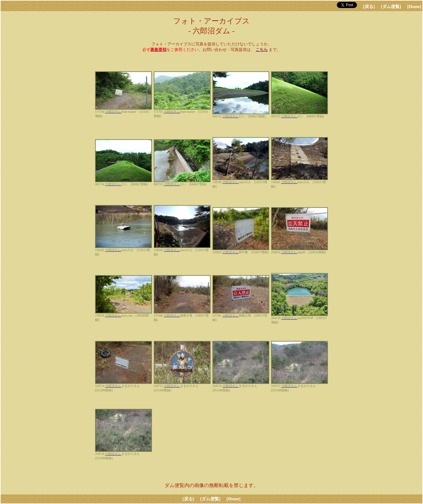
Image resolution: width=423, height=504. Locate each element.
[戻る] (369, 7)
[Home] (414, 7)
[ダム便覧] (391, 7)
